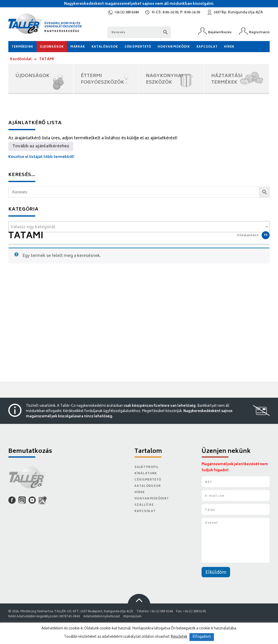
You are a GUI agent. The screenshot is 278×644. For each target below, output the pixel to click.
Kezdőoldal (21, 59)
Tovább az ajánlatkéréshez (41, 146)
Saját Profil (147, 467)
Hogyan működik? (151, 499)
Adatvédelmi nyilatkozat (102, 617)
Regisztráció (259, 32)
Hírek (229, 47)
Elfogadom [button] (202, 637)
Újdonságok (52, 47)
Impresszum (132, 617)
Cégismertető (138, 47)
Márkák (78, 47)
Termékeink (22, 47)
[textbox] (139, 227)
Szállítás (144, 505)
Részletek (179, 637)
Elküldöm (216, 573)
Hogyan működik (174, 47)
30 (266, 235)
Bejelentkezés (220, 32)
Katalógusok (105, 47)
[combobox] (139, 227)
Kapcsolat (207, 47)
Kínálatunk (146, 474)
